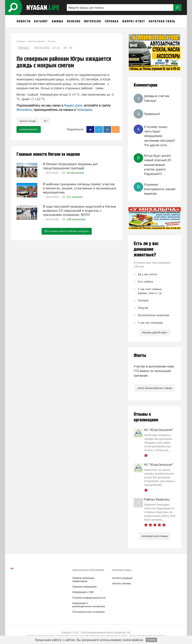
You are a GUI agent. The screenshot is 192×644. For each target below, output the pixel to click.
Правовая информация (84, 587)
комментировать (29, 129)
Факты (140, 356)
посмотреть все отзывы (155, 536)
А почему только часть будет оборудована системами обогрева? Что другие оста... (159, 136)
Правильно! (152, 114)
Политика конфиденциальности (89, 598)
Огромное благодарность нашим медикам (160, 189)
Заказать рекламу (121, 584)
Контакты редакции (122, 578)
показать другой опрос (155, 332)
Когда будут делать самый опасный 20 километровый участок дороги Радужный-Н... (157, 165)
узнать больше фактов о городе (154, 388)
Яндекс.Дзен (73, 105)
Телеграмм (84, 110)
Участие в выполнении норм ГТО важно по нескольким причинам (154, 371)
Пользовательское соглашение (89, 612)
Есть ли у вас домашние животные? (146, 249)
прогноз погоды (28, 121)
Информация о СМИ (83, 592)
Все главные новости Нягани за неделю (67, 231)
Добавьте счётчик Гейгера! (157, 98)
